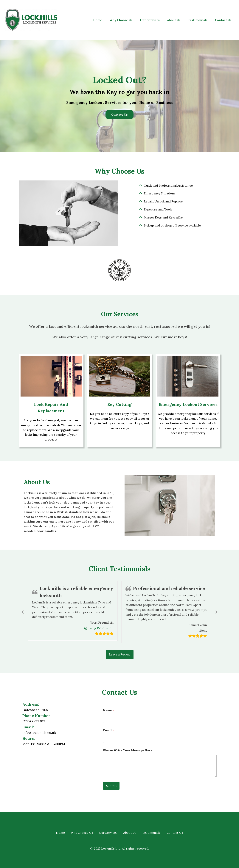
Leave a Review (120, 654)
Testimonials (198, 20)
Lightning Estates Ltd (98, 628)
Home (98, 20)
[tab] (171, 186)
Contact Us (223, 20)
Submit (111, 786)
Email (108, 730)
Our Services (150, 20)
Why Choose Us (121, 20)
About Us (174, 20)
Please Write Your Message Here (128, 750)
